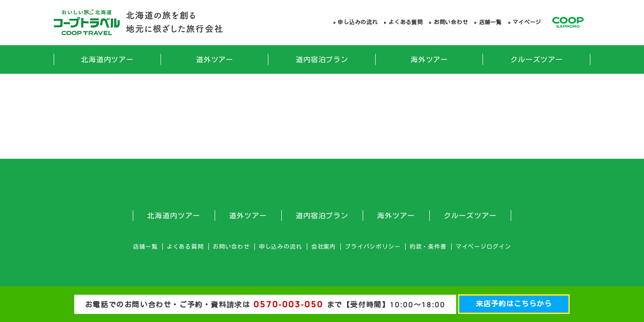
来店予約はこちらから (514, 304)
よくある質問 (406, 22)
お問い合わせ (451, 22)
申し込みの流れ (358, 22)
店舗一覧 (490, 22)
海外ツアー (430, 59)
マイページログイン (483, 247)
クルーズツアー (537, 59)
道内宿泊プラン (322, 59)
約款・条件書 (428, 247)
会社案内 (324, 247)
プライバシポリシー (373, 247)
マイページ (527, 22)
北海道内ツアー (108, 59)
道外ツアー (215, 59)
